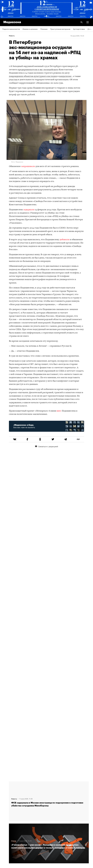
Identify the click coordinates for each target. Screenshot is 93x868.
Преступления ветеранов (60, 29)
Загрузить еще (49, 703)
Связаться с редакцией (47, 446)
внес (59, 411)
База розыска (8, 838)
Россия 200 (7, 831)
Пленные (44, 29)
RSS (5, 805)
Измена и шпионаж (30, 29)
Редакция (6, 798)
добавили (65, 240)
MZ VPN (5, 825)
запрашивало (28, 166)
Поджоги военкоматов (11, 29)
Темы (4, 785)
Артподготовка (79, 29)
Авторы (5, 791)
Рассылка (6, 811)
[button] (88, 22)
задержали (29, 210)
